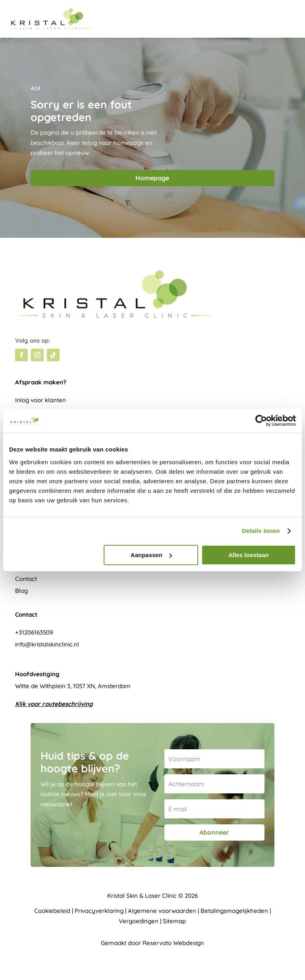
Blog (21, 591)
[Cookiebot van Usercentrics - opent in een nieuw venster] (261, 421)
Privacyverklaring (99, 911)
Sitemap (174, 921)
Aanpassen (151, 555)
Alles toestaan (249, 555)
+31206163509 (34, 632)
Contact (26, 579)
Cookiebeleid (52, 911)
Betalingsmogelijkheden (234, 911)
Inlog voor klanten (41, 400)
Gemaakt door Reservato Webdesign (152, 943)
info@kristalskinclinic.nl (47, 644)
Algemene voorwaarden (162, 911)
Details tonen (261, 531)
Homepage (152, 178)
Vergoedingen (139, 921)
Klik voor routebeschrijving (54, 704)
